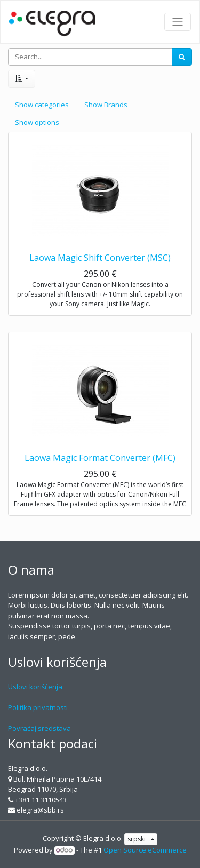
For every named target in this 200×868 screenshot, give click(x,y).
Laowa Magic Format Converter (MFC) (100, 458)
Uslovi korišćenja (35, 687)
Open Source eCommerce (145, 850)
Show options (37, 122)
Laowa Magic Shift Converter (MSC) (100, 258)
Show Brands (106, 105)
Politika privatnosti (38, 707)
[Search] (182, 57)
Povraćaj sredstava (39, 728)
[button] (22, 79)
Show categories (42, 105)
